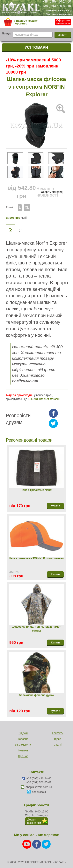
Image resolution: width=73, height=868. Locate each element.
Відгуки (23, 733)
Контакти (58, 733)
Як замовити (23, 745)
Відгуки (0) (21, 230)
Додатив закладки (34, 821)
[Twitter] (46, 844)
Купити (55, 506)
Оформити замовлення (63, 22)
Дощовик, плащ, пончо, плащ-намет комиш (36, 629)
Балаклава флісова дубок (36, 695)
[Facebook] (37, 844)
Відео (58, 739)
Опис (10, 230)
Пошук (6, 33)
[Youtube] (27, 844)
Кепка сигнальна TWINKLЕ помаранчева (36, 558)
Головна (23, 739)
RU (37, 5)
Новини (23, 750)
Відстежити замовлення (59, 14)
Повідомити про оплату (59, 10)
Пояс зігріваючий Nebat (36, 490)
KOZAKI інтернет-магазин (44, 399)
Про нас (23, 756)
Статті (58, 745)
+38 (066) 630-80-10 (57, 6)
